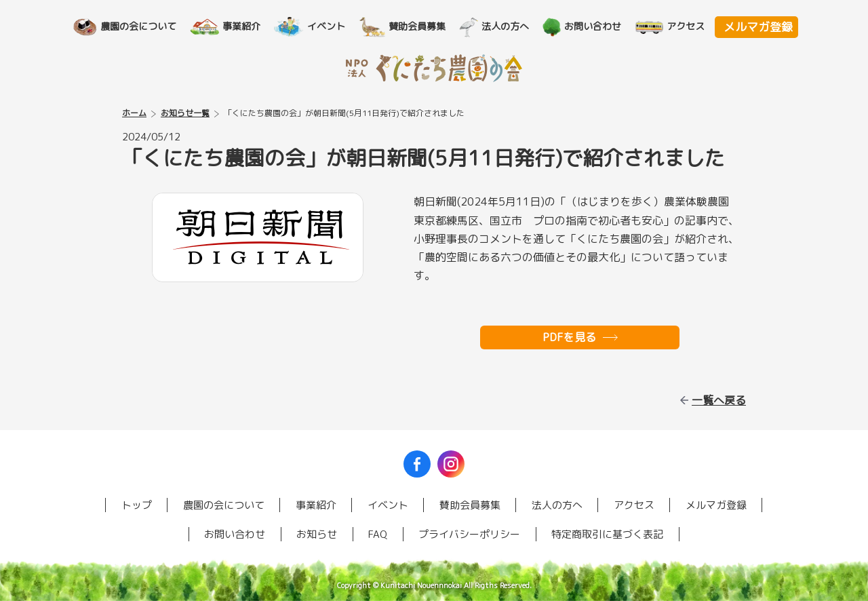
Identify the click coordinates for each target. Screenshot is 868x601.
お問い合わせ (599, 26)
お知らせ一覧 (185, 113)
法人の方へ (511, 26)
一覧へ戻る (719, 400)
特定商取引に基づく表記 (607, 534)
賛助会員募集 (423, 26)
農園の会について (144, 26)
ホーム (134, 113)
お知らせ (317, 534)
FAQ (378, 534)
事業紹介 (248, 26)
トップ (137, 505)
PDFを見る (569, 337)
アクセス (692, 26)
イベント (332, 26)
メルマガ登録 (758, 27)
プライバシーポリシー (469, 534)
